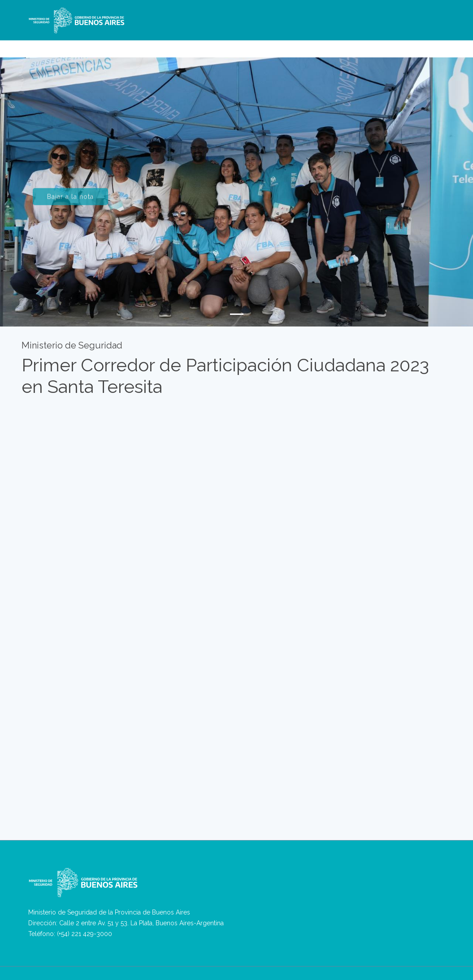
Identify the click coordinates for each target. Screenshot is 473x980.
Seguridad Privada (286, 45)
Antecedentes (423, 45)
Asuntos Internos (342, 45)
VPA (227, 45)
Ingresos (384, 45)
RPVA (208, 45)
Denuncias (179, 45)
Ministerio (135, 45)
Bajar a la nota (70, 202)
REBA (247, 45)
